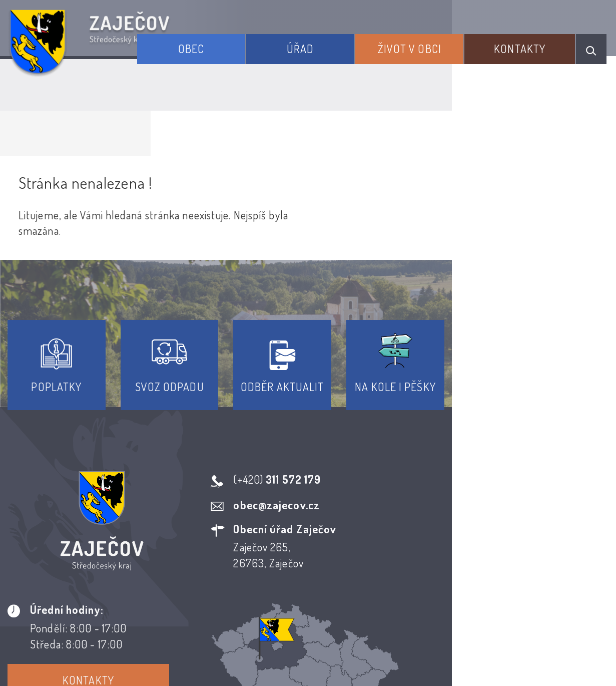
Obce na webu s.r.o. (472, 628)
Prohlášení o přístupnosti (235, 579)
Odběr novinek (345, 579)
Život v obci (431, 44)
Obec (240, 44)
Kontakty (528, 44)
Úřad (335, 44)
